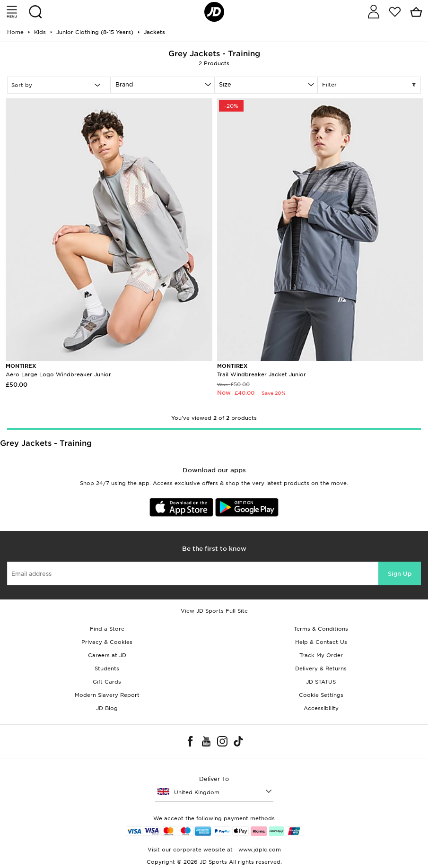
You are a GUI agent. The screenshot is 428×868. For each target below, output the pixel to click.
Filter (369, 85)
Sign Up (400, 574)
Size (225, 84)
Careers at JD (107, 655)
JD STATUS (321, 682)
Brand (124, 84)
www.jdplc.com (259, 850)
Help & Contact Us (321, 642)
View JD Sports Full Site (214, 611)
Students (107, 668)
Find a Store (107, 629)
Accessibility (321, 708)
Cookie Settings (321, 695)
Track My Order (321, 655)
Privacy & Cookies (107, 642)
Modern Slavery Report (107, 695)
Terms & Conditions (321, 629)
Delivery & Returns (321, 668)
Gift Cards (107, 682)
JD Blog (107, 708)
